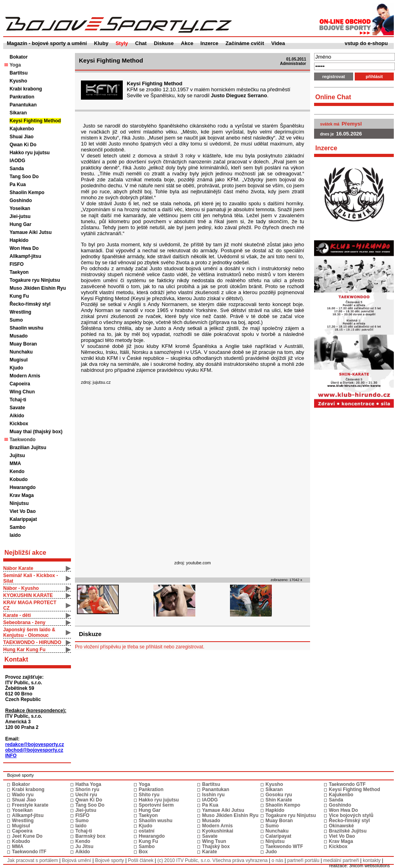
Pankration (22, 97)
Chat (141, 43)
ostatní (146, 831)
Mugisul (19, 360)
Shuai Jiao (22, 137)
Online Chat (333, 97)
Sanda (17, 169)
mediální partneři (341, 860)
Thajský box (216, 846)
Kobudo (19, 479)
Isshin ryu (213, 795)
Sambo (18, 527)
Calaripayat (278, 836)
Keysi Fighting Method (35, 121)
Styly (122, 43)
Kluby (101, 43)
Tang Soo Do (24, 177)
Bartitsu (19, 73)
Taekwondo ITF (29, 852)
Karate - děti (17, 615)
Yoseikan (20, 208)
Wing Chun (22, 392)
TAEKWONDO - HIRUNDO (32, 642)
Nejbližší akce (25, 553)
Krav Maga (22, 495)
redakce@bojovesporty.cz (35, 744)
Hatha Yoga (88, 784)
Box (143, 852)
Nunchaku (21, 352)
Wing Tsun (214, 841)
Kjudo (16, 368)
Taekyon (19, 272)
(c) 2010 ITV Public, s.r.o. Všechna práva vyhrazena (213, 860)
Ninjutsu (19, 503)
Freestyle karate (30, 805)
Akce (187, 43)
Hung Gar (21, 224)
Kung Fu (19, 296)
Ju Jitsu (84, 846)
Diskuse (164, 43)
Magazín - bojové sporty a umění (47, 43)
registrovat (334, 77)
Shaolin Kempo (27, 192)
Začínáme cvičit (245, 43)
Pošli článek (141, 860)
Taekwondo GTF (347, 784)
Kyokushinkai (218, 831)
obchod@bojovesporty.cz (34, 750)
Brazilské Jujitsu (348, 831)
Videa (278, 43)
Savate (17, 408)
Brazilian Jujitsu (28, 448)
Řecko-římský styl (30, 304)
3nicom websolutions (369, 866)
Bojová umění (76, 860)
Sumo (16, 320)
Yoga (144, 784)
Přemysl (352, 124)
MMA (15, 463)
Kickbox (19, 424)
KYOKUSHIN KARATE (28, 595)
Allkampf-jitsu (25, 256)
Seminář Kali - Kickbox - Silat (30, 578)
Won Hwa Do (24, 248)
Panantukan (23, 105)
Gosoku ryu (279, 795)
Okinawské (341, 826)
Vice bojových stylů (351, 815)
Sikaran (18, 113)
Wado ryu (23, 795)
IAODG (17, 161)
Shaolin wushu (27, 328)
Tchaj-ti (18, 400)
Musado (19, 336)
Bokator (19, 57)
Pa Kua (18, 185)
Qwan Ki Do (23, 145)
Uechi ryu (86, 795)
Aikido (17, 416)
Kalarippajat (23, 519)
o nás (277, 860)
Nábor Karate (18, 568)
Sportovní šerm (156, 805)
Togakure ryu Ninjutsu (35, 280)
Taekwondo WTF (284, 846)
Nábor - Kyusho (21, 588)
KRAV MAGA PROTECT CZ (30, 605)
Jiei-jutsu (20, 216)
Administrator (293, 64)
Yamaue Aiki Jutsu (31, 232)
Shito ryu (149, 795)
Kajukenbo (22, 129)
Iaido (15, 535)
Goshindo (21, 200)
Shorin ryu (87, 789)
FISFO (17, 264)
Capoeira (20, 384)
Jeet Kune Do (27, 836)
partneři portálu (303, 860)
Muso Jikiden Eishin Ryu (38, 288)
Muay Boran (23, 344)
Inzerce (209, 43)
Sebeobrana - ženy (24, 623)
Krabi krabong (26, 89)
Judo (271, 852)
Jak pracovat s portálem (32, 860)
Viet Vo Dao (23, 511)
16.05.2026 (349, 134)
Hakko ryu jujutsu (30, 153)
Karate (209, 852)
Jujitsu (17, 456)
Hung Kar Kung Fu (24, 650)
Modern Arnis (25, 376)
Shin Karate (279, 800)
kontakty (372, 860)
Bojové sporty (109, 860)
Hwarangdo (23, 487)
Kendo (17, 471)
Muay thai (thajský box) (36, 432)
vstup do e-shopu (366, 43)
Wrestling (20, 312)
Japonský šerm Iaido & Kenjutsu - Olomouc (29, 632)
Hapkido (19, 240)
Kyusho (18, 81)
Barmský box (90, 836)
